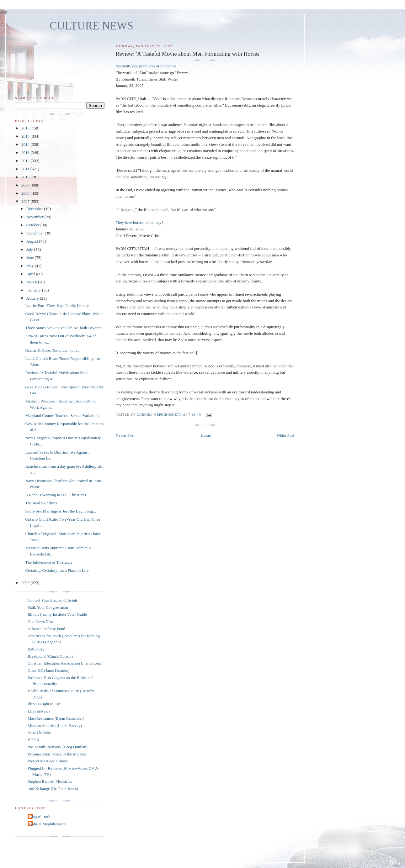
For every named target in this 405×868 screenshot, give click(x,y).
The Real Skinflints (41, 503)
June (31, 258)
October (33, 225)
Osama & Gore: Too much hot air (52, 350)
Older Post (286, 435)
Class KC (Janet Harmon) (49, 670)
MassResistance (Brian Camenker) (56, 718)
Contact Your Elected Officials (53, 600)
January (33, 298)
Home (206, 435)
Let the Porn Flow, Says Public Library (57, 305)
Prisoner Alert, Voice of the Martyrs (57, 754)
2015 (26, 136)
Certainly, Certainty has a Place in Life (57, 570)
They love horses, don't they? (139, 222)
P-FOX (34, 740)
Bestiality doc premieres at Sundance (146, 66)
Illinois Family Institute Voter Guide (57, 614)
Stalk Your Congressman (48, 607)
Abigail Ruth (40, 817)
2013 (26, 153)
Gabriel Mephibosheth (48, 824)
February (34, 290)
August (33, 241)
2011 (26, 169)
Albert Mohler (39, 732)
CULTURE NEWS (91, 26)
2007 (26, 201)
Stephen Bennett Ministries (50, 781)
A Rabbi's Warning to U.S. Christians (56, 495)
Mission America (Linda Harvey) (55, 726)
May (31, 266)
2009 (26, 185)
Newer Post (125, 435)
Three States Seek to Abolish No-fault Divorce (63, 328)
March (32, 282)
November (35, 217)
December (35, 209)
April (31, 274)
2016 (26, 128)
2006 (26, 583)
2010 (26, 177)
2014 (26, 144)
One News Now (41, 621)
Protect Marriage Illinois (48, 761)
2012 (26, 161)
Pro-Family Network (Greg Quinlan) (58, 747)
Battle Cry (36, 649)
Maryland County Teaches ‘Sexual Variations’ (63, 416)
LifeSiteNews (39, 711)
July (30, 249)
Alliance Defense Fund (46, 629)
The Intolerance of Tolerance (49, 562)
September (36, 233)
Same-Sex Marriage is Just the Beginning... (60, 511)
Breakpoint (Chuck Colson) (50, 656)
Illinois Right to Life (44, 704)
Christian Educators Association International (65, 663)
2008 (26, 193)
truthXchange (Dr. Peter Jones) (53, 789)
